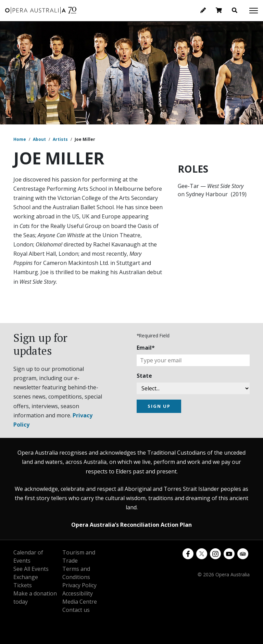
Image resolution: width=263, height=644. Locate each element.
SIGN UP (159, 406)
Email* (146, 348)
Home (20, 139)
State (144, 376)
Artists (60, 139)
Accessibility (78, 593)
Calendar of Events (28, 556)
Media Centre (80, 602)
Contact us (76, 610)
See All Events (31, 569)
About (39, 139)
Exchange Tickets (26, 581)
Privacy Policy (79, 585)
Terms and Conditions (76, 573)
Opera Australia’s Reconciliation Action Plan (131, 525)
